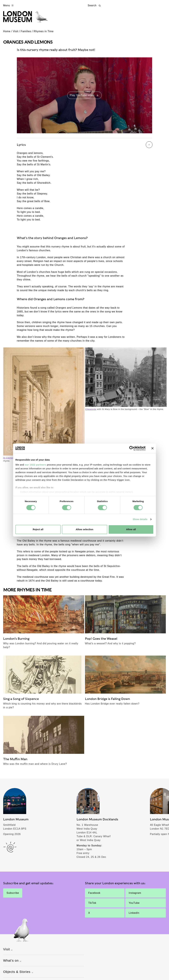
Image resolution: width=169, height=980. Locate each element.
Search (95, 6)
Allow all (131, 529)
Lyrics (85, 146)
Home (7, 33)
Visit (16, 33)
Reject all (38, 529)
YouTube (134, 905)
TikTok (92, 905)
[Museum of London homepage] (27, 19)
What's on (13, 963)
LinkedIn (134, 915)
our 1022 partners (35, 465)
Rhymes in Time (44, 33)
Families (26, 33)
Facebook (94, 895)
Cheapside (91, 411)
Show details (140, 519)
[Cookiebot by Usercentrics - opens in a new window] (132, 448)
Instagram (135, 895)
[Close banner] (152, 448)
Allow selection (85, 529)
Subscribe (13, 895)
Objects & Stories (19, 974)
